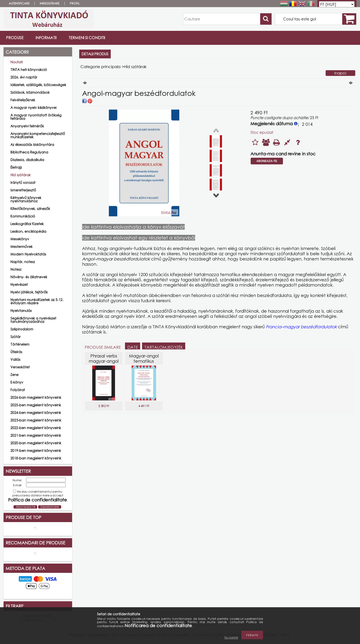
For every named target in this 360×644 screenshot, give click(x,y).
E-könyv (17, 382)
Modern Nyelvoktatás (28, 254)
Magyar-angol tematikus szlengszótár (144, 361)
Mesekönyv (20, 239)
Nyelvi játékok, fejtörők (29, 292)
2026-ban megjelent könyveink (36, 397)
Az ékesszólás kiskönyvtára (32, 145)
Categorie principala (100, 67)
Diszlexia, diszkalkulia (27, 160)
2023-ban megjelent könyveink (36, 420)
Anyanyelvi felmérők (27, 126)
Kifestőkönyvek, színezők (30, 209)
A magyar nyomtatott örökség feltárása (36, 117)
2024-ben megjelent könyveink (36, 413)
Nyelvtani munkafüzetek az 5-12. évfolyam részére (37, 301)
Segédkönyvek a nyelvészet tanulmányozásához (33, 320)
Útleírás (16, 352)
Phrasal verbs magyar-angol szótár (104, 361)
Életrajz (16, 167)
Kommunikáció (23, 216)
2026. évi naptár (24, 77)
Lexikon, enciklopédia (28, 231)
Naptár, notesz (23, 262)
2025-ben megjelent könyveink (36, 405)
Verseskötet (20, 367)
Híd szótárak (21, 175)
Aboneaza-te (267, 161)
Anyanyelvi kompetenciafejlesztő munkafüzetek (38, 135)
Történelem (20, 344)
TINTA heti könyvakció (29, 70)
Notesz (16, 269)
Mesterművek (21, 247)
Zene (14, 375)
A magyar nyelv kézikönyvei (33, 108)
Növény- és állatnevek (29, 277)
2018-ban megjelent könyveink (36, 458)
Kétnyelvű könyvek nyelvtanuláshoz (26, 199)
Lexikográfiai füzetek (27, 224)
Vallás (15, 359)
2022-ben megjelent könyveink (36, 428)
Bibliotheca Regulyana (29, 152)
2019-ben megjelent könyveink (36, 451)
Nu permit (231, 637)
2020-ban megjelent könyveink (36, 443)
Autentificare (19, 3)
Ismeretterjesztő (23, 190)
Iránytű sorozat (23, 183)
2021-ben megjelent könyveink (36, 435)
